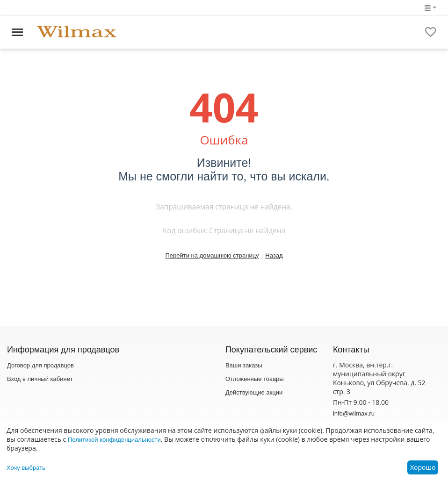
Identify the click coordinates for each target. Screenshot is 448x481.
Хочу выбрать (26, 468)
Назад (274, 255)
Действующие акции (254, 392)
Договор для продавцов (40, 365)
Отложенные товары (255, 379)
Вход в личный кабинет (40, 379)
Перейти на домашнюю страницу (212, 255)
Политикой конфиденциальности (114, 440)
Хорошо (423, 467)
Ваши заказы (244, 365)
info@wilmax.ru (354, 413)
